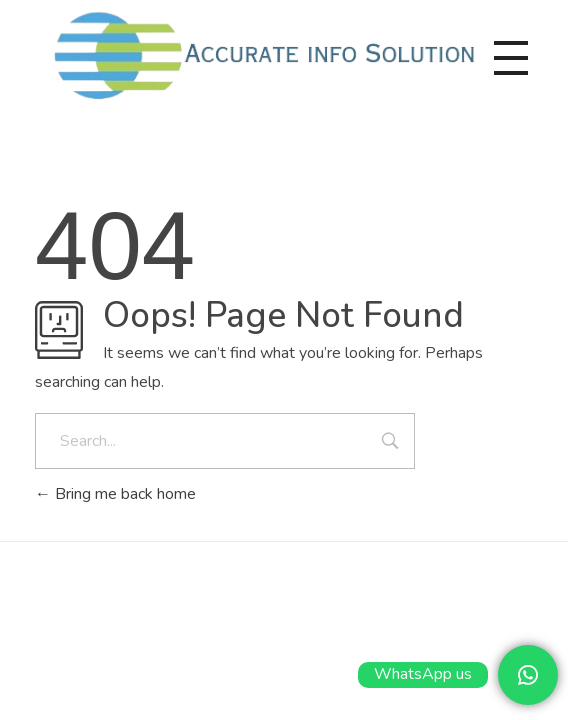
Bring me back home (115, 494)
